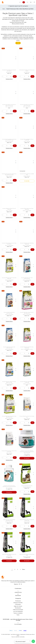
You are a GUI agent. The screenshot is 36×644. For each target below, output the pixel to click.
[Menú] (20, 2)
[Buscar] (27, 2)
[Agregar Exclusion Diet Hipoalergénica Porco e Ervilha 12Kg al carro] (32, 146)
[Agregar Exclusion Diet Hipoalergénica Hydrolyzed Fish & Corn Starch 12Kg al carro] (15, 146)
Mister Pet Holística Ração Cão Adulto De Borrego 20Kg (27, 520)
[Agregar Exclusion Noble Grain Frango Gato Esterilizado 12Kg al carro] (15, 353)
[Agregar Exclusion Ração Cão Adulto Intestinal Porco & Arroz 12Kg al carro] (15, 458)
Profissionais (18, 601)
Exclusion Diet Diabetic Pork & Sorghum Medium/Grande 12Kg (9, 105)
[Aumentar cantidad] (11, 76)
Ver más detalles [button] (18, 624)
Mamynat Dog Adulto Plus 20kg (27, 486)
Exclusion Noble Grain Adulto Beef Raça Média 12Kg (27, 244)
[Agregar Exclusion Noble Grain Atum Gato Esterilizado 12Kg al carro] (32, 284)
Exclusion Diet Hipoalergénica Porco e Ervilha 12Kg (27, 140)
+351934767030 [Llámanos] (18, 592)
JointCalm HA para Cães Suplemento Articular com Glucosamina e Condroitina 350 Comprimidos (27, 452)
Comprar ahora (9, 79)
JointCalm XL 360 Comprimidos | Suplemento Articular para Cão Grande (9, 486)
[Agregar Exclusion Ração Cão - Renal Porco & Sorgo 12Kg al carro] (32, 423)
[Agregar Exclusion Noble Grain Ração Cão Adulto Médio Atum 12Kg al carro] (15, 388)
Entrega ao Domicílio (18, 603)
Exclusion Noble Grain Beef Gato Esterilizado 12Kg (9, 313)
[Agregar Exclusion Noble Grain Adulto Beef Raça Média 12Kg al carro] (32, 250)
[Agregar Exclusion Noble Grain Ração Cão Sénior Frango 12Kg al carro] (32, 388)
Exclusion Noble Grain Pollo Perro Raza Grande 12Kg (27, 347)
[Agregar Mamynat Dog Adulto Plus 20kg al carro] (32, 492)
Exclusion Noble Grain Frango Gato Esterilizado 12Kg (9, 347)
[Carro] (34, 2)
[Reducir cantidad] (3, 76)
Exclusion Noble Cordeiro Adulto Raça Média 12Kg (27, 209)
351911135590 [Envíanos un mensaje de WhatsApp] (18, 595)
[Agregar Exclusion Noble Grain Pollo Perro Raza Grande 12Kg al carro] (32, 353)
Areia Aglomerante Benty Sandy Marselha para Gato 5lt (9, 70)
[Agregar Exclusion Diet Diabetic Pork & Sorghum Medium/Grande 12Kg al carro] (15, 111)
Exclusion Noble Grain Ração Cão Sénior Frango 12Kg (27, 382)
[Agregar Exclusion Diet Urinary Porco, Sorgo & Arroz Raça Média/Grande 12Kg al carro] (15, 180)
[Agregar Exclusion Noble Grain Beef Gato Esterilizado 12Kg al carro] (15, 319)
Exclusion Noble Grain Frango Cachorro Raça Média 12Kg (27, 313)
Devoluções (18, 604)
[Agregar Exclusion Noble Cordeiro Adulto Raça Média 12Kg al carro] (32, 215)
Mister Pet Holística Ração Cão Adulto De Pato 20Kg (9, 555)
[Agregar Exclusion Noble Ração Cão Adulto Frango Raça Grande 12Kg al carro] (15, 423)
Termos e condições (18, 613)
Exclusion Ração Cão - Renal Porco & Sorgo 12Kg (27, 417)
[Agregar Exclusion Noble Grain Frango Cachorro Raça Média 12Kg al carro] (32, 319)
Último (24, 569)
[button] (18, 43)
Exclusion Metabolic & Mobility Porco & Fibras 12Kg (9, 209)
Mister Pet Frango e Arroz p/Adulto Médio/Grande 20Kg (9, 520)
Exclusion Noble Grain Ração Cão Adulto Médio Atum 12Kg (9, 382)
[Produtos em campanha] (24, 2)
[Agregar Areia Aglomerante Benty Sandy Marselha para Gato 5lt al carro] (15, 76)
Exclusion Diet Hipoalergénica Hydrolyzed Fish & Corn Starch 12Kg (9, 140)
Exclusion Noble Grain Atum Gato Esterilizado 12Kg (27, 278)
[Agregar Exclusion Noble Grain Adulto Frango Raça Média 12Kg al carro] (15, 284)
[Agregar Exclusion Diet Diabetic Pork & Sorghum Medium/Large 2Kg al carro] (32, 111)
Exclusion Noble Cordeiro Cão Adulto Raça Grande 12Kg (9, 244)
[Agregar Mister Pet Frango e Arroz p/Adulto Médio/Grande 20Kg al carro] (15, 526)
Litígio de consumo (18, 606)
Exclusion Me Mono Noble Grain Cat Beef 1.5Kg (27, 174)
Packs (18, 615)
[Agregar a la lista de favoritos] (16, 57)
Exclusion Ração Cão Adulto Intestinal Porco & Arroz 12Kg (9, 451)
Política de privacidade (18, 610)
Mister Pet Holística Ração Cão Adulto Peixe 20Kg (27, 555)
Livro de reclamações (18, 611)
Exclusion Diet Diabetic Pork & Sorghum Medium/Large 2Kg (27, 105)
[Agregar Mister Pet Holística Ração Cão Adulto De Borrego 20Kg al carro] (32, 526)
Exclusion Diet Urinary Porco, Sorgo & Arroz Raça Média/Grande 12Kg (9, 174)
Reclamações (18, 608)
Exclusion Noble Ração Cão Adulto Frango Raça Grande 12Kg (9, 417)
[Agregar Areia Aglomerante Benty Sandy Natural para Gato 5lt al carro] (32, 76)
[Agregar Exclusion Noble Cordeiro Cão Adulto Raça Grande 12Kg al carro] (15, 250)
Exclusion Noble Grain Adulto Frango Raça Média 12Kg (9, 278)
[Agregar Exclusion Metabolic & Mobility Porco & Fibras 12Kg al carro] (15, 215)
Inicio (4, 9)
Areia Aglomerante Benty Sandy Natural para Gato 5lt (27, 70)
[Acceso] (31, 2)
